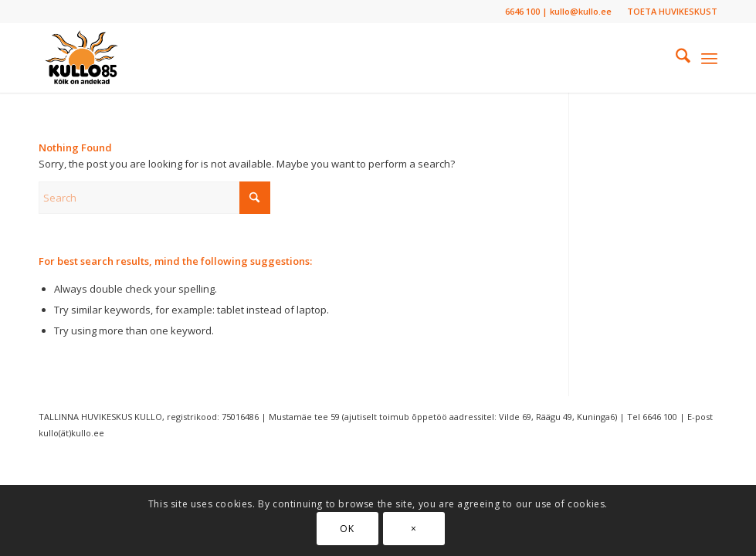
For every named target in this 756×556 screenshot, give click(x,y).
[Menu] (709, 58)
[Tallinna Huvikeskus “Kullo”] (81, 58)
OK (347, 529)
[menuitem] (668, 12)
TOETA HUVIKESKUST (672, 11)
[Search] (675, 58)
